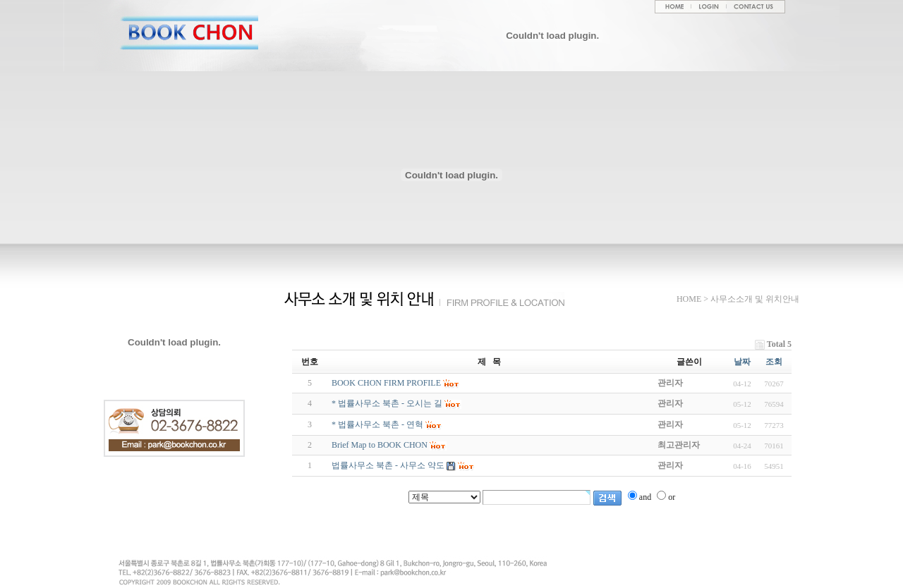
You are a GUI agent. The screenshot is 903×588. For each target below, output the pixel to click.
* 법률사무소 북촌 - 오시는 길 (387, 403)
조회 (774, 362)
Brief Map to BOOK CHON (380, 445)
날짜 (742, 362)
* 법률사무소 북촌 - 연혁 (377, 424)
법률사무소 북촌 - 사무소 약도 (388, 465)
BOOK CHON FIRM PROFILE (386, 383)
